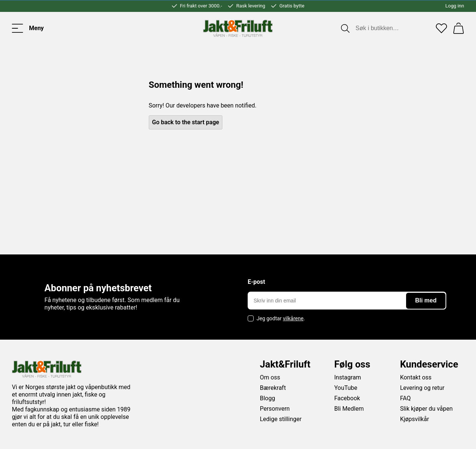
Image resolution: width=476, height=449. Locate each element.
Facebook (347, 398)
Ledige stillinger (281, 419)
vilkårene (293, 318)
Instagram (348, 377)
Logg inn (455, 6)
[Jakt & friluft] (238, 28)
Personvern (275, 409)
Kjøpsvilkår (415, 419)
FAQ (406, 398)
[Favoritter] (441, 28)
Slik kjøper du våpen (427, 409)
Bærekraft (273, 388)
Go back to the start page (186, 122)
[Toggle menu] (28, 28)
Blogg (268, 398)
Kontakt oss (416, 377)
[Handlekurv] (459, 28)
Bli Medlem (349, 409)
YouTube (346, 388)
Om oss (270, 377)
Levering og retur (422, 388)
